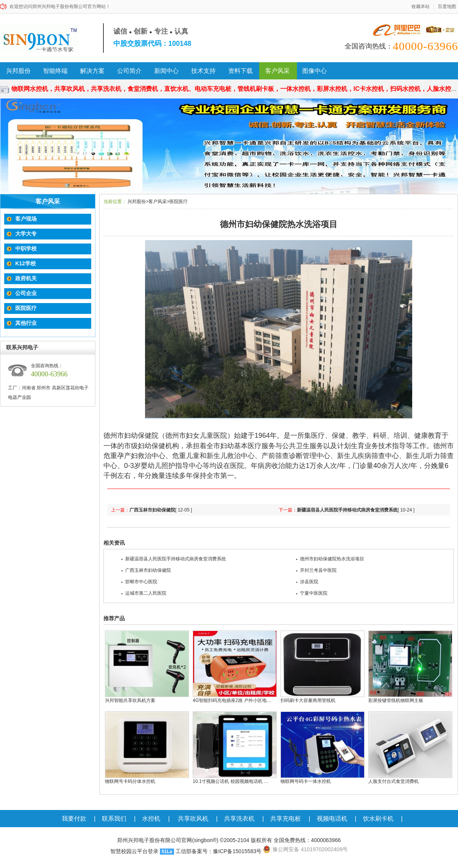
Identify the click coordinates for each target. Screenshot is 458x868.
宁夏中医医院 (312, 593)
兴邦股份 (18, 71)
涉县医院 (307, 582)
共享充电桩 (285, 819)
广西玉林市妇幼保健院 (152, 510)
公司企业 (25, 293)
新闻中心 (166, 71)
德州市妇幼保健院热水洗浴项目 (330, 559)
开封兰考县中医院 (316, 570)
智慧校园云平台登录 (134, 851)
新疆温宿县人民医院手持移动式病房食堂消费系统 (347, 510)
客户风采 (277, 71)
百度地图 (447, 7)
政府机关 (25, 278)
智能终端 (55, 71)
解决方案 (92, 71)
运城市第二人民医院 (144, 593)
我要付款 (74, 819)
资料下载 (240, 71)
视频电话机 (332, 819)
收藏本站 (421, 7)
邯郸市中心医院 (139, 582)
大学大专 (25, 234)
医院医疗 (25, 308)
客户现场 (25, 219)
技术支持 (203, 71)
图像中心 (314, 71)
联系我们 (114, 819)
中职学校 (25, 248)
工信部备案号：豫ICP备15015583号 (219, 851)
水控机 (151, 819)
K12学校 (25, 263)
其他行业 (25, 323)
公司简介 (129, 71)
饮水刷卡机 (378, 819)
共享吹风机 (193, 819)
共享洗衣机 (239, 819)
